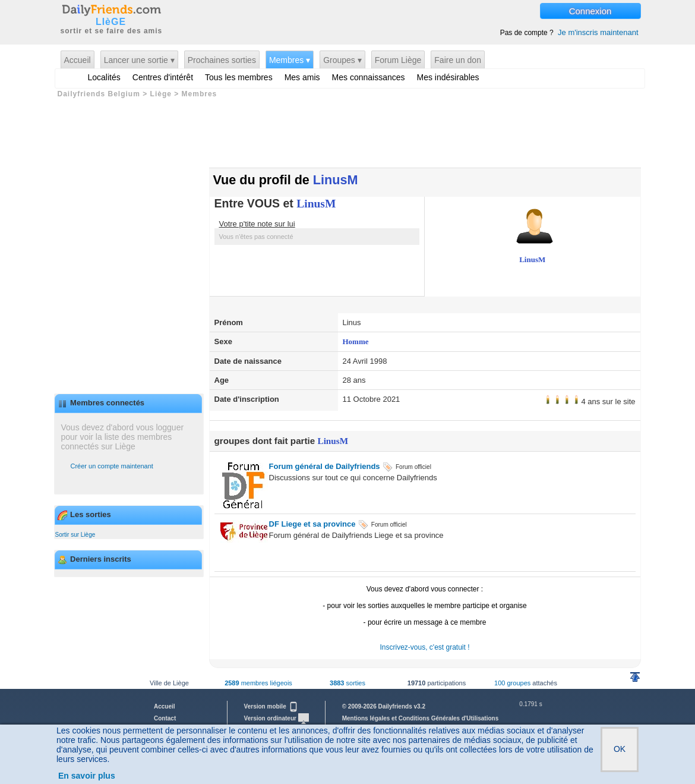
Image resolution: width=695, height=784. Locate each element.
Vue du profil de (286, 180)
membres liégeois (258, 683)
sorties (347, 683)
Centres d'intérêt (163, 77)
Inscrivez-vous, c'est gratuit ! (424, 647)
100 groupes (512, 683)
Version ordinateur (277, 718)
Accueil (78, 60)
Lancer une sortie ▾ (139, 60)
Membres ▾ (290, 60)
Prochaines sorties (222, 60)
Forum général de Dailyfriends (325, 466)
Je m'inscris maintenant (598, 32)
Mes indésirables (448, 77)
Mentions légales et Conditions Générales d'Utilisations (421, 718)
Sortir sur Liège (75, 535)
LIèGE (111, 22)
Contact (165, 718)
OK (620, 749)
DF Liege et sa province (312, 524)
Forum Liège (398, 60)
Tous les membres (239, 77)
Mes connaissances (369, 77)
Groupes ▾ (342, 60)
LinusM (316, 204)
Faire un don (458, 60)
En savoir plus (87, 776)
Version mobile (271, 706)
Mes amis (302, 77)
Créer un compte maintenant (112, 466)
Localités (104, 77)
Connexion (590, 11)
